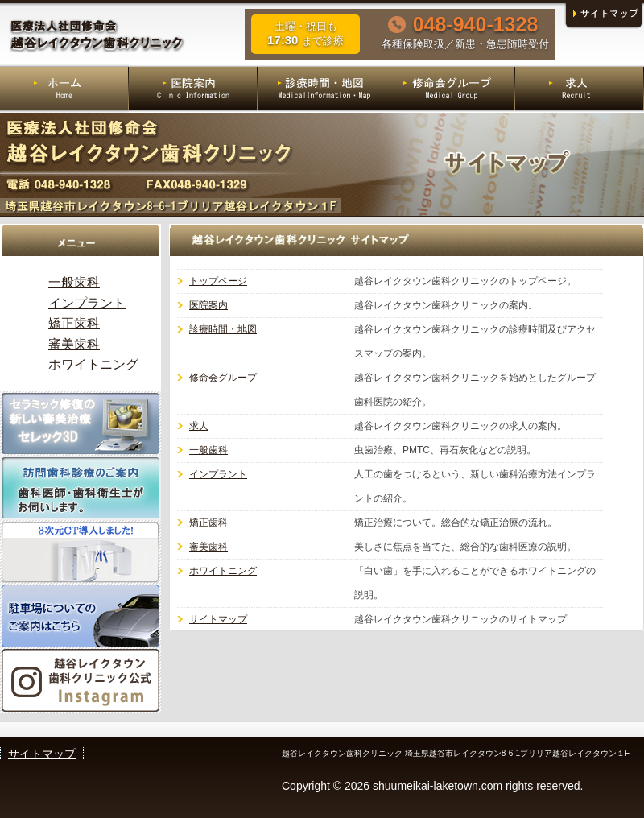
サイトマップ (218, 619)
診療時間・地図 (223, 329)
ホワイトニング (223, 571)
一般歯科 (208, 450)
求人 (199, 426)
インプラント (218, 474)
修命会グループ (223, 378)
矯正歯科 (208, 523)
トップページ (218, 281)
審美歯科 (208, 547)
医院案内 (208, 305)
